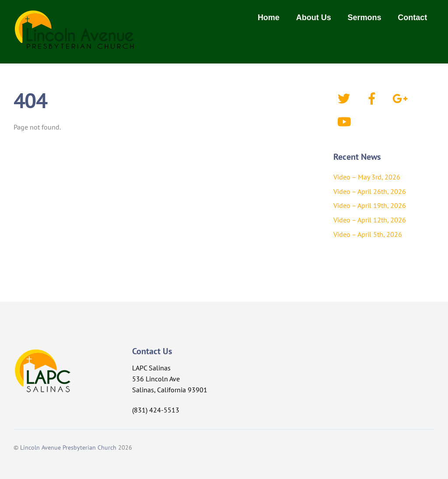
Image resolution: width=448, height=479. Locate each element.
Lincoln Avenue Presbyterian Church (68, 447)
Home (269, 18)
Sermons (365, 18)
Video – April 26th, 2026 (370, 191)
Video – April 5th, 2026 (368, 234)
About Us (314, 18)
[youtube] (345, 121)
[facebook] (373, 98)
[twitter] (345, 98)
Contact (412, 18)
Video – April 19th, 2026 (370, 205)
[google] (401, 98)
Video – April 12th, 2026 (370, 220)
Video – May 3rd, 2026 (367, 177)
